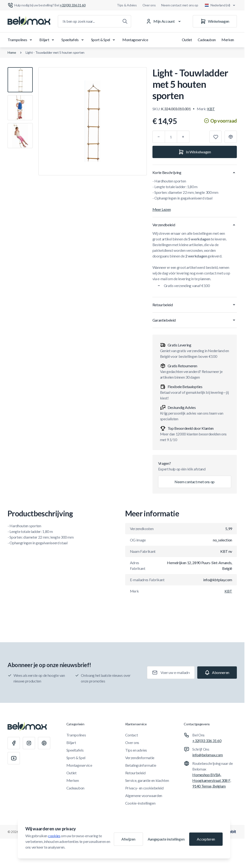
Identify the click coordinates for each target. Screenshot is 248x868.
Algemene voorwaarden (144, 795)
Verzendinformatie (140, 758)
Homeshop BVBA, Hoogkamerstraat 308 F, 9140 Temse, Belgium (211, 780)
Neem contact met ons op (180, 5)
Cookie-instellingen (140, 803)
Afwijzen (128, 839)
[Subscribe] (217, 673)
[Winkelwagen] (215, 21)
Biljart (48, 40)
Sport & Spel (104, 40)
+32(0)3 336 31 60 (207, 741)
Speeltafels (73, 40)
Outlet (187, 40)
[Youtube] (14, 758)
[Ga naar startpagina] (29, 21)
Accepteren (206, 839)
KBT (211, 109)
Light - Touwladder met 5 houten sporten (55, 52)
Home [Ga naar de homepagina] (12, 52)
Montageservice (135, 40)
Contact (132, 735)
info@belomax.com (208, 755)
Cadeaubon (207, 40)
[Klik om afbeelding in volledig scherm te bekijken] (93, 121)
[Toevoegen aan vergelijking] (231, 137)
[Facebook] (14, 743)
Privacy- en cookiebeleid (144, 788)
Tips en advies (136, 750)
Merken (228, 40)
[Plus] (183, 137)
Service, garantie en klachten (147, 780)
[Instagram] (29, 743)
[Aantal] (171, 137)
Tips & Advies (127, 5)
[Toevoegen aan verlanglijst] (216, 137)
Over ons (149, 5)
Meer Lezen (162, 209)
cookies (54, 836)
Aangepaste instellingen (166, 839)
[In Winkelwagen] (195, 152)
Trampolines (21, 40)
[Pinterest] (44, 743)
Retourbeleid (135, 773)
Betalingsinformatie (141, 765)
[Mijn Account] (164, 21)
